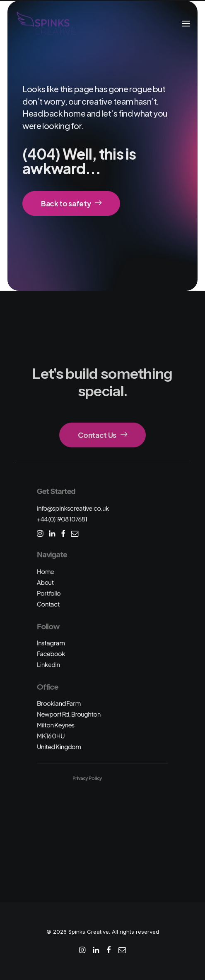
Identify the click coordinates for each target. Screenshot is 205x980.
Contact (48, 604)
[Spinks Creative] (47, 24)
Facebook (51, 654)
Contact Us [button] (102, 435)
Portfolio (49, 593)
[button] (186, 24)
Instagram (51, 643)
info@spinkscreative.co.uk (73, 508)
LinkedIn (48, 664)
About (45, 582)
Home (45, 571)
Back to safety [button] (71, 203)
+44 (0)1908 (62, 519)
